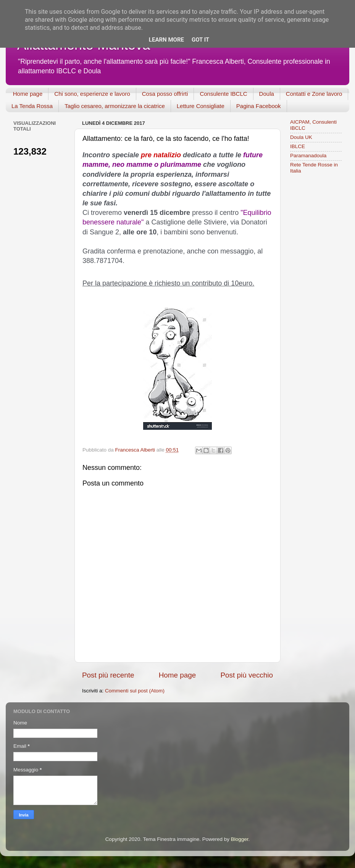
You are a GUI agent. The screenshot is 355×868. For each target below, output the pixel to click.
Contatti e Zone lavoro (314, 94)
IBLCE (298, 146)
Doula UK (301, 137)
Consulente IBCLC (223, 94)
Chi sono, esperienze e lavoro (92, 94)
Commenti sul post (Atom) (135, 691)
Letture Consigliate (201, 106)
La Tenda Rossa (32, 106)
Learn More (166, 40)
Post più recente (108, 675)
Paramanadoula (308, 156)
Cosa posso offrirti (165, 94)
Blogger (240, 839)
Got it (200, 40)
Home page (28, 94)
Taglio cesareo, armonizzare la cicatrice (115, 106)
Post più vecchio (247, 675)
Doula (267, 94)
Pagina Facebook (259, 106)
